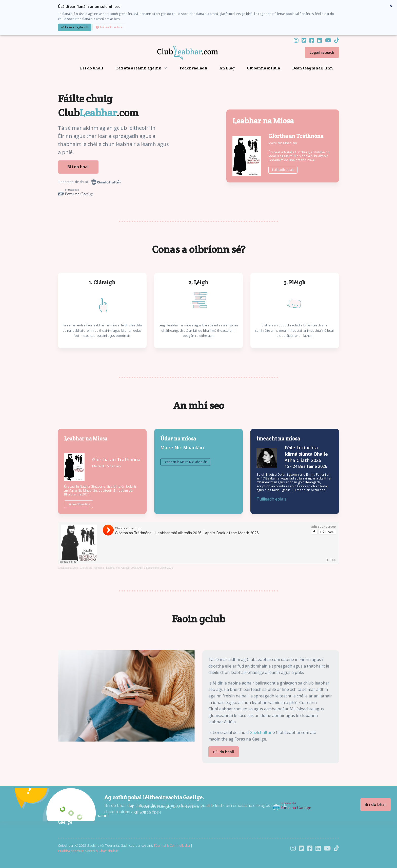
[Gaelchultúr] (73, 804)
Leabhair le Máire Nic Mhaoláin (186, 478)
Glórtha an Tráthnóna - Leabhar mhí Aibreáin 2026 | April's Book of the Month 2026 (126, 566)
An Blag (227, 68)
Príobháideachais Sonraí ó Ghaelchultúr (88, 849)
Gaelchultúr (261, 731)
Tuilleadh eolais (109, 27)
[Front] (182, 52)
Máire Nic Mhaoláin (283, 142)
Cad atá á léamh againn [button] (138, 68)
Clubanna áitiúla (263, 68)
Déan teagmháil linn (313, 68)
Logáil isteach (322, 52)
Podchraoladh (194, 68)
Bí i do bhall (92, 68)
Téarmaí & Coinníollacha (172, 844)
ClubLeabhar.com (68, 566)
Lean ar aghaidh (75, 27)
